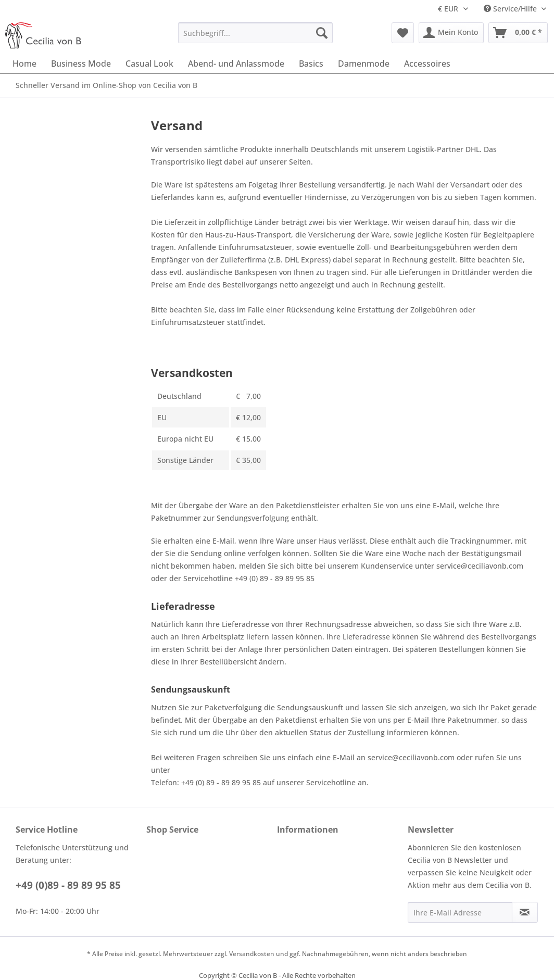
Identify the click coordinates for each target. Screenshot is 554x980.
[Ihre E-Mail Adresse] (460, 912)
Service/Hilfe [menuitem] (511, 9)
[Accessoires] (427, 64)
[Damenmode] (364, 64)
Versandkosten (252, 954)
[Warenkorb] (518, 33)
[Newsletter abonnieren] (525, 912)
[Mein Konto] (451, 33)
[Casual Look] (149, 64)
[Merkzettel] (403, 33)
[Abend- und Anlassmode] (236, 64)
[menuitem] (256, 33)
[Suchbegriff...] (256, 33)
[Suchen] (322, 33)
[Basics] (311, 64)
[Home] (24, 64)
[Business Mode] (81, 64)
